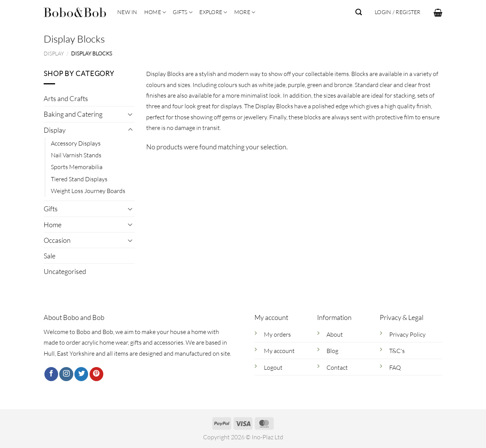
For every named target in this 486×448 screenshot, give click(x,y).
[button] (438, 13)
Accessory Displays (76, 143)
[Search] (359, 12)
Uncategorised (65, 271)
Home (155, 12)
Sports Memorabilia (77, 167)
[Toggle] (130, 115)
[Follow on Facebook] (51, 374)
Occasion (57, 240)
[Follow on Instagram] (66, 374)
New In (127, 12)
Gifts (183, 12)
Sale (50, 256)
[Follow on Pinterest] (96, 374)
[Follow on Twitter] (81, 374)
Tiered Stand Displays (79, 179)
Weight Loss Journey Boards (88, 191)
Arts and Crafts (66, 99)
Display (54, 53)
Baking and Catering (73, 114)
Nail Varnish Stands (76, 155)
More (245, 12)
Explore (213, 12)
